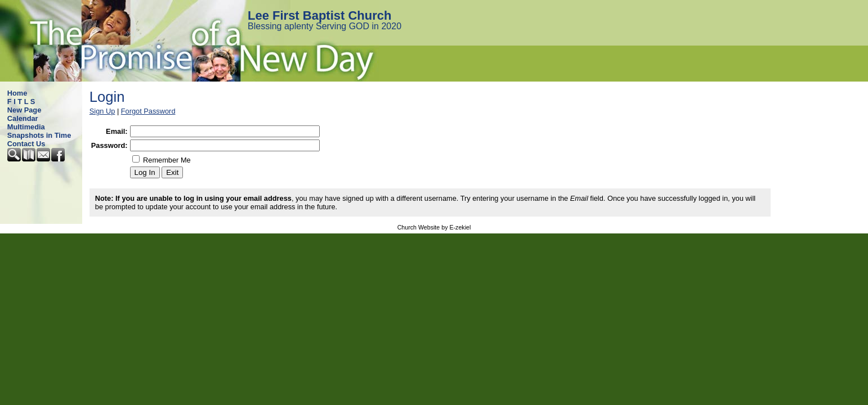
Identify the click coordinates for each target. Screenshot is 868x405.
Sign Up (102, 111)
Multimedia (26, 127)
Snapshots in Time (39, 135)
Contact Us (26, 144)
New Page (24, 110)
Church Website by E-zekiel (434, 227)
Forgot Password (148, 111)
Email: (117, 131)
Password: (109, 145)
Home (17, 93)
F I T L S (21, 102)
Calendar (23, 118)
